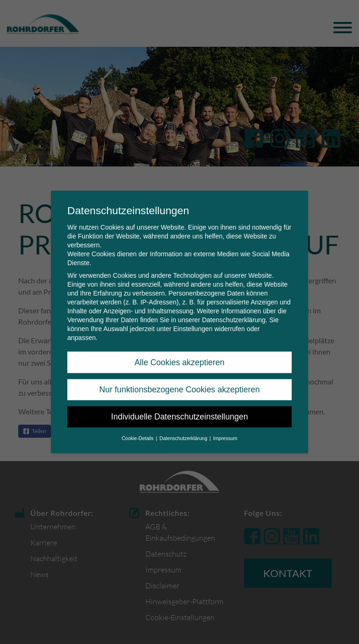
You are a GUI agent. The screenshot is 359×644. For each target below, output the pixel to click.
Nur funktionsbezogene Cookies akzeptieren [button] (179, 384)
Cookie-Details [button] (138, 433)
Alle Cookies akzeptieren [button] (180, 357)
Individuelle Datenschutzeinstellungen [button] (180, 412)
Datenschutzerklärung (234, 315)
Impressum (225, 433)
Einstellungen (193, 324)
